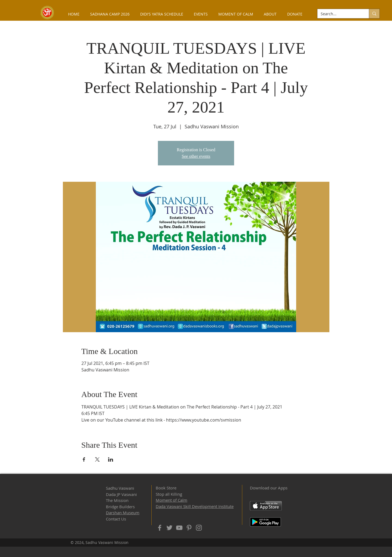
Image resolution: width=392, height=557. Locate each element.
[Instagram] (199, 528)
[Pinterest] (189, 528)
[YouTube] (179, 528)
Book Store (166, 488)
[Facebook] (160, 528)
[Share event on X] (97, 459)
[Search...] (339, 14)
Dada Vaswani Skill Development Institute (195, 506)
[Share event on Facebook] (84, 459)
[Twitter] (169, 528)
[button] (270, 14)
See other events (196, 156)
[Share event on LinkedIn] (111, 459)
